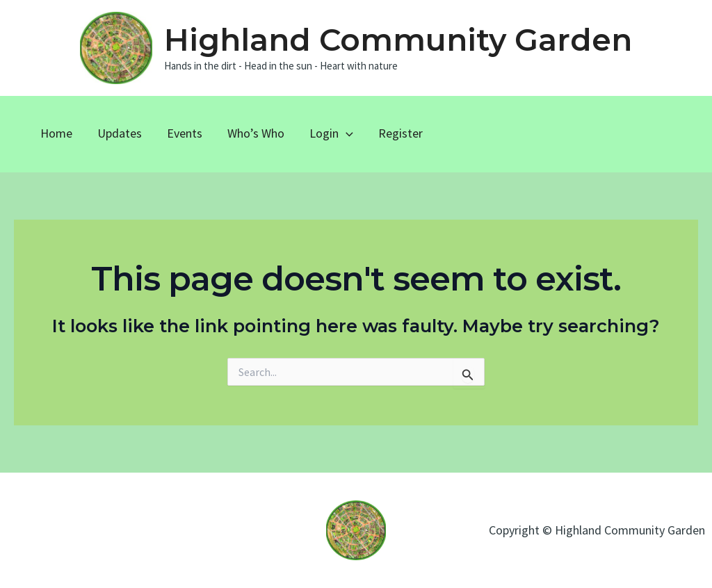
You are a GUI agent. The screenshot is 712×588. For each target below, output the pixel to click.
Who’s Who (256, 133)
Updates (120, 133)
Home (56, 133)
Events (185, 133)
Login (331, 133)
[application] (346, 133)
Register (400, 133)
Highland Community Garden (398, 40)
